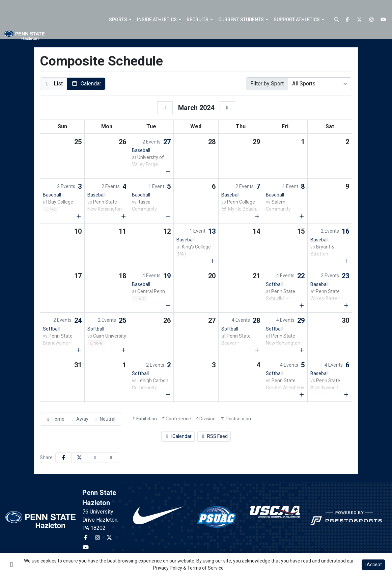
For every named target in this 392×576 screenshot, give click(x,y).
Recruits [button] (198, 20)
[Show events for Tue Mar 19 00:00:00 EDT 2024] (168, 306)
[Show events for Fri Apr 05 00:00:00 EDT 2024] (302, 395)
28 (256, 320)
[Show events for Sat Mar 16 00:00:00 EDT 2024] (346, 261)
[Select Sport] (320, 84)
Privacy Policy (168, 568)
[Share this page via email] (95, 458)
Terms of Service (205, 568)
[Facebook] (347, 20)
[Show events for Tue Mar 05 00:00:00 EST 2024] (168, 216)
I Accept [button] (373, 565)
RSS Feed (214, 436)
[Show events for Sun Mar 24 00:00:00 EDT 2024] (79, 350)
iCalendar (178, 436)
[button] (120, 20)
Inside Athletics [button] (157, 20)
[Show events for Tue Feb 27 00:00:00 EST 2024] (168, 172)
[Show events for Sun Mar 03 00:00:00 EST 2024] (79, 216)
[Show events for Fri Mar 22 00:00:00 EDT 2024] (302, 306)
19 (167, 276)
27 (167, 142)
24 (78, 320)
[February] (165, 108)
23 (345, 276)
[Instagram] (371, 20)
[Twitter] (360, 20)
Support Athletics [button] (297, 20)
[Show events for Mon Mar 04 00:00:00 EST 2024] (123, 216)
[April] (227, 108)
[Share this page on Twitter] (79, 458)
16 (345, 231)
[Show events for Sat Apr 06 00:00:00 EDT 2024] (346, 395)
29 (301, 320)
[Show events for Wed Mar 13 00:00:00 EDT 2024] (213, 261)
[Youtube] (384, 20)
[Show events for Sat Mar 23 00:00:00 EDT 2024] (346, 306)
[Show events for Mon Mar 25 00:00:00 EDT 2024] (123, 350)
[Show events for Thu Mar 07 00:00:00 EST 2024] (257, 216)
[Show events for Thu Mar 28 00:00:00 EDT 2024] (257, 350)
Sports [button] (118, 20)
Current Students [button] (241, 20)
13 (212, 231)
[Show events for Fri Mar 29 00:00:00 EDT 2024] (302, 350)
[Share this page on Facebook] (63, 458)
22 (301, 276)
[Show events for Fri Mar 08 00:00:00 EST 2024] (302, 216)
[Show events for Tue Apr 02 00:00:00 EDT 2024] (168, 395)
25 (122, 320)
